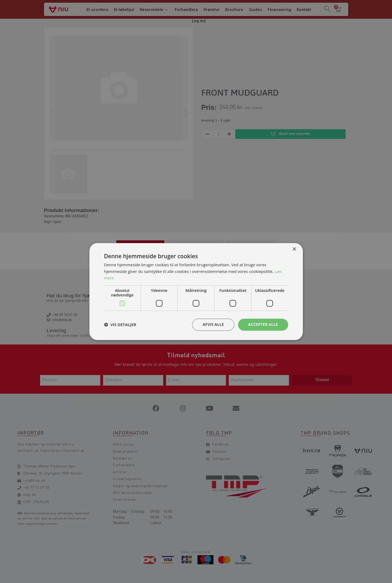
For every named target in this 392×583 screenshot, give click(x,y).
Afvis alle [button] (213, 324)
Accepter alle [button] (263, 324)
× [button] (294, 249)
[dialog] (196, 291)
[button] (120, 325)
